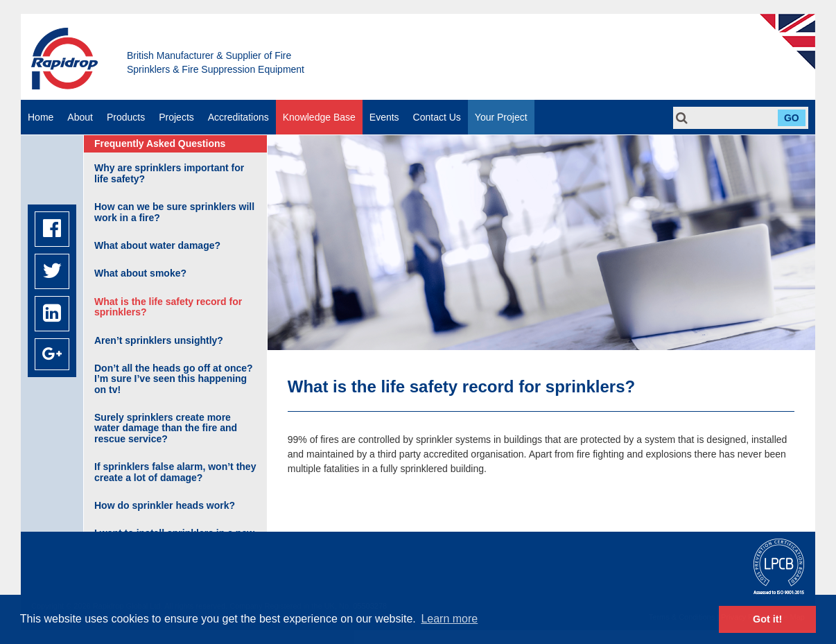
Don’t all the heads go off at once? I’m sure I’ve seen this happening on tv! (174, 379)
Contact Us (437, 117)
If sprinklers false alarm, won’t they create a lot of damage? (175, 472)
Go (792, 118)
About (80, 117)
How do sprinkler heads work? (165, 505)
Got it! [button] (767, 619)
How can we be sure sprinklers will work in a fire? (174, 212)
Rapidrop (64, 59)
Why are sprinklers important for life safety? (169, 173)
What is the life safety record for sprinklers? (168, 307)
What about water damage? (157, 245)
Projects (176, 117)
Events (384, 117)
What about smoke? (140, 273)
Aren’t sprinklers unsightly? (159, 340)
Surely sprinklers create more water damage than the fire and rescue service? (166, 428)
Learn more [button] (449, 619)
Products (126, 117)
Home (41, 117)
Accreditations (238, 117)
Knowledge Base (319, 117)
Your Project (501, 117)
